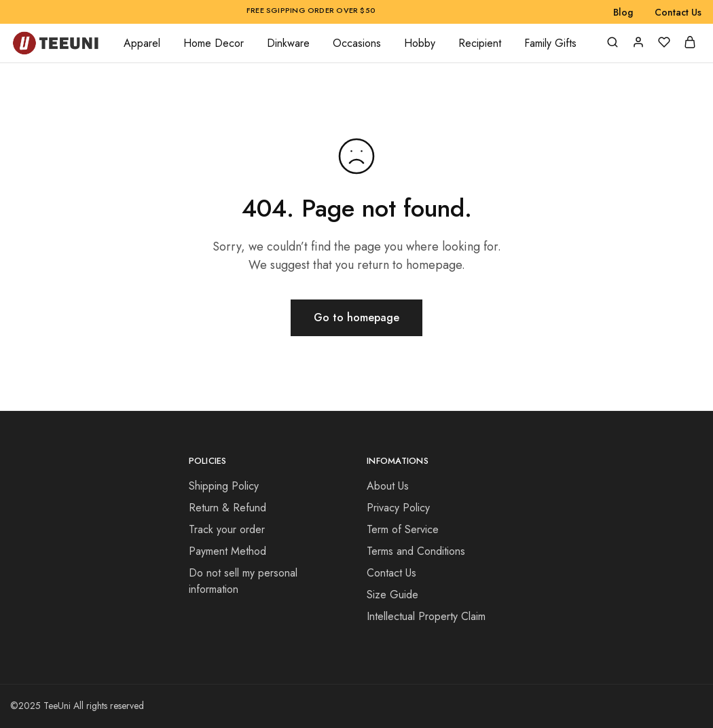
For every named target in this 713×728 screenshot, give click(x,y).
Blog (623, 12)
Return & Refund (227, 508)
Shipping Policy (224, 486)
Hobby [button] (420, 43)
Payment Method (227, 551)
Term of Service (403, 529)
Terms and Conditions (416, 551)
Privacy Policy (398, 508)
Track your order (227, 529)
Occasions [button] (357, 43)
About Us (388, 486)
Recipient (480, 43)
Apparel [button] (142, 43)
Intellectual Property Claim (426, 616)
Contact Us (678, 12)
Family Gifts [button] (550, 43)
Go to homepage (356, 317)
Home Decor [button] (214, 43)
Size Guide (392, 595)
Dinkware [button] (288, 43)
